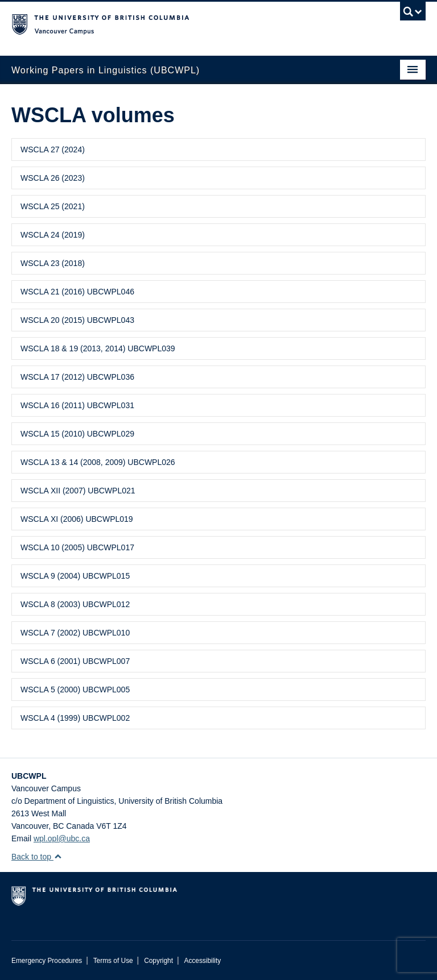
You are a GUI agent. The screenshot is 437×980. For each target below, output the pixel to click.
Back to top (37, 857)
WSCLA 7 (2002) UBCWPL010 (75, 633)
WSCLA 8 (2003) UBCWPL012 (75, 604)
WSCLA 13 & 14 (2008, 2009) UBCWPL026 (98, 462)
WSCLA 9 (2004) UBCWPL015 (75, 576)
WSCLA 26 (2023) (53, 178)
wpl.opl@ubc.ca (62, 838)
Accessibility (202, 961)
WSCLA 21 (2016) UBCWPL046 (77, 292)
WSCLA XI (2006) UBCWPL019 (77, 519)
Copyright (158, 961)
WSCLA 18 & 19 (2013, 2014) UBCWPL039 (98, 348)
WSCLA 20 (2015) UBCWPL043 (77, 320)
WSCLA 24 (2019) (53, 235)
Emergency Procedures (47, 961)
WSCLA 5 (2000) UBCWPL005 (75, 690)
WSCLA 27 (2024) (53, 150)
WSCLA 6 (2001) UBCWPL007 (75, 661)
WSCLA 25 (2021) (53, 206)
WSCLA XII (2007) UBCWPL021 (78, 491)
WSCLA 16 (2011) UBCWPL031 (77, 405)
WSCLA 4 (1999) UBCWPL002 (75, 718)
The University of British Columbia (187, 23)
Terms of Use (113, 961)
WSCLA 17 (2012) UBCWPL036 (77, 377)
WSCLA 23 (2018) (53, 263)
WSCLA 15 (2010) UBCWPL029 (77, 434)
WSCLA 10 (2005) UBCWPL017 (77, 547)
